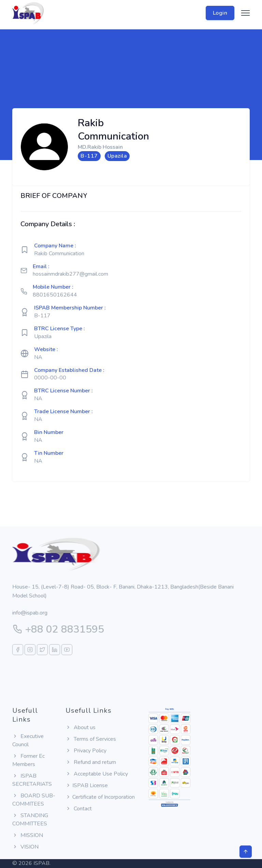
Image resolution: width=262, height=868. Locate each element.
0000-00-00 (50, 378)
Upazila (43, 336)
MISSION (28, 835)
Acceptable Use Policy (97, 774)
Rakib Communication (59, 254)
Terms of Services (91, 739)
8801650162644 (55, 295)
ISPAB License (87, 785)
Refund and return (91, 762)
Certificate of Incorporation (100, 797)
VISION (25, 847)
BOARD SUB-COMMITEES (34, 800)
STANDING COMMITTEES (30, 820)
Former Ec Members (28, 760)
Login (220, 13)
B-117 (42, 316)
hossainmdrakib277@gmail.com (70, 274)
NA (38, 357)
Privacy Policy (86, 751)
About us (81, 727)
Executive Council (28, 740)
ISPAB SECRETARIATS (32, 780)
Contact (79, 809)
